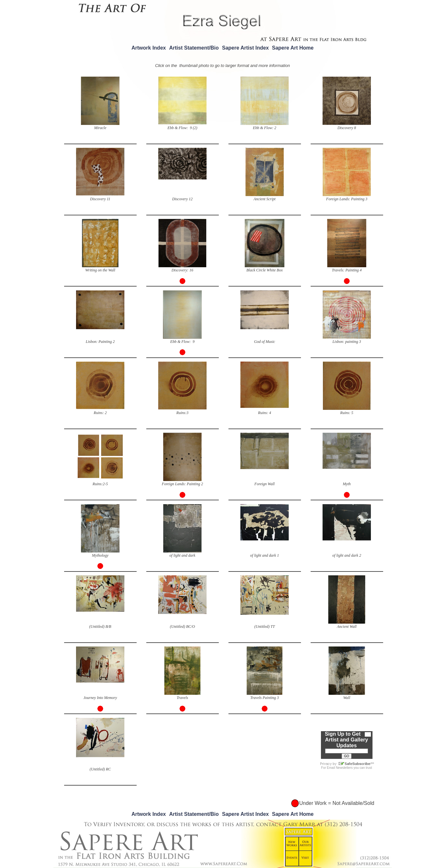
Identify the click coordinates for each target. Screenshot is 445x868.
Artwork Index (149, 48)
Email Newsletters (340, 768)
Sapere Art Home (293, 48)
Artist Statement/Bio (194, 48)
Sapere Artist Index (245, 48)
